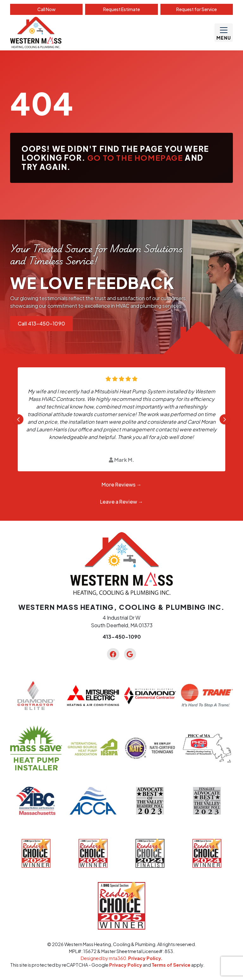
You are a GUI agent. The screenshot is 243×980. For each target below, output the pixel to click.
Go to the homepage (135, 158)
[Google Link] (130, 654)
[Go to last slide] (18, 419)
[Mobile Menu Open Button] (224, 33)
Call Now (47, 9)
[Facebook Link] (113, 654)
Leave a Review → (121, 502)
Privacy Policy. (145, 958)
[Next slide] (225, 419)
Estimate (121, 9)
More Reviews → (121, 484)
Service (196, 9)
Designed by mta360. (104, 958)
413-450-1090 (122, 637)
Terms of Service (171, 965)
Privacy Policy (126, 965)
